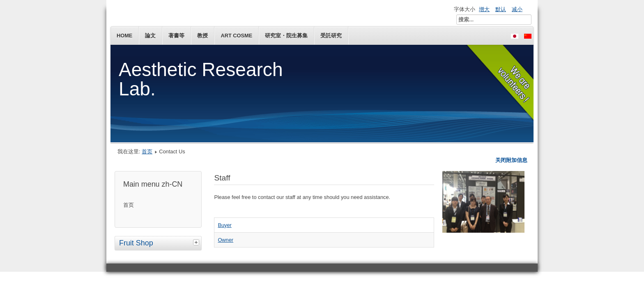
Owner (225, 240)
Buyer (224, 225)
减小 (517, 9)
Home (124, 36)
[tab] (197, 242)
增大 (484, 9)
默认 (501, 9)
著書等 (176, 36)
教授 (202, 36)
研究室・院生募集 (286, 36)
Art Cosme (236, 36)
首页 (147, 151)
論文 (150, 36)
